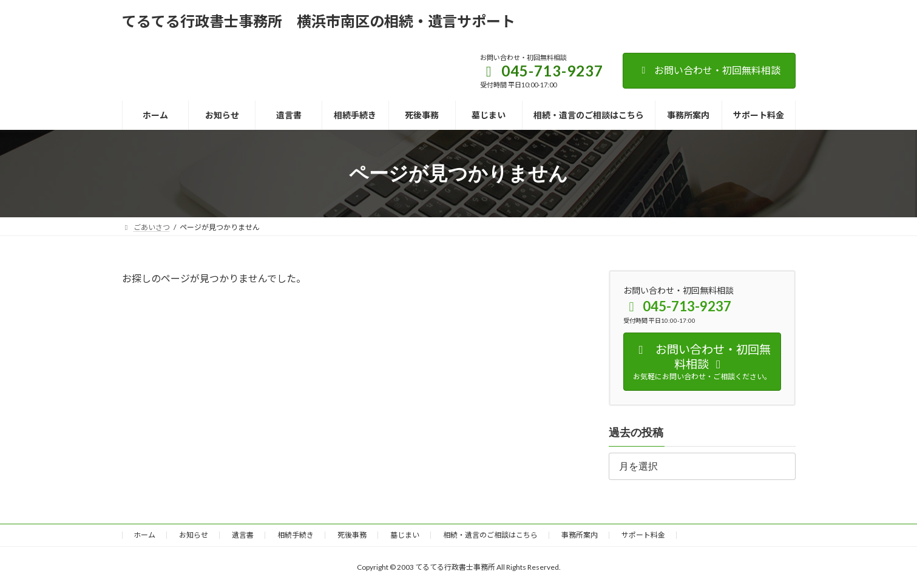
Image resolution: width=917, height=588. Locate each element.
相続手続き (296, 535)
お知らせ (194, 535)
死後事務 (352, 535)
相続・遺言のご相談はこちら (490, 535)
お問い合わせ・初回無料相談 (709, 70)
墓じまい (405, 535)
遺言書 (243, 535)
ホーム (144, 535)
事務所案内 (580, 535)
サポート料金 (643, 535)
